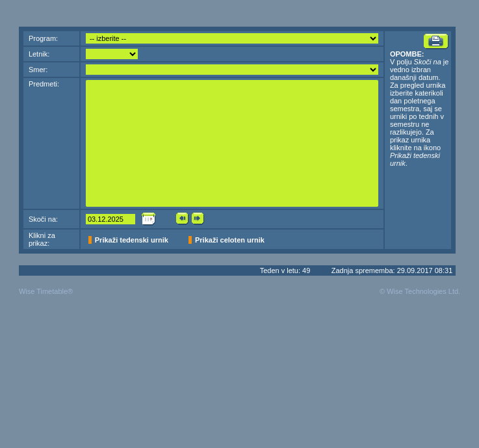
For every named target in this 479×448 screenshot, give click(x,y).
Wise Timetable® (46, 291)
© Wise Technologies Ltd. (420, 291)
